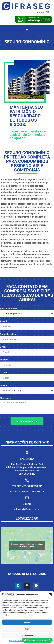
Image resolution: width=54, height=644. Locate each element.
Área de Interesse (9, 308)
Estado (3, 385)
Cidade (3, 373)
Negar (27, 629)
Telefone (4, 360)
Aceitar (27, 622)
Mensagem (5, 398)
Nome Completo (8, 334)
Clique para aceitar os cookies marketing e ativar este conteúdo (27, 545)
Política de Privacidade (17, 641)
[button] (50, 595)
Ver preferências (27, 635)
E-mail (3, 347)
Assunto (4, 321)
